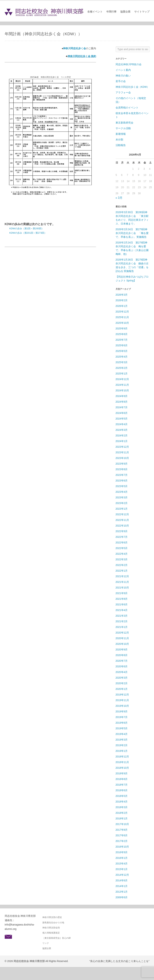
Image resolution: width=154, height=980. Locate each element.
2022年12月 (122, 514)
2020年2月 (122, 683)
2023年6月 (122, 481)
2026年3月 (122, 295)
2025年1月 (122, 374)
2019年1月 (122, 751)
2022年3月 (122, 559)
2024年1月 (122, 441)
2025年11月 (122, 317)
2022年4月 (122, 554)
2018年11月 (122, 762)
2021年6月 (122, 604)
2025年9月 (122, 328)
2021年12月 (122, 576)
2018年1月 (122, 818)
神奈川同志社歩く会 (74, 48)
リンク (46, 943)
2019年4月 (122, 734)
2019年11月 (122, 700)
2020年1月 (122, 689)
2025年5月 (122, 351)
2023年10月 (122, 458)
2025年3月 (122, 362)
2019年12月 (122, 695)
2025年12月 (122, 312)
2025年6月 (122, 345)
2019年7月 (122, 717)
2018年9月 (122, 773)
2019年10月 (122, 706)
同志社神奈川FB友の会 (129, 64)
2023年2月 (122, 503)
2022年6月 (122, 543)
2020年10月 (122, 644)
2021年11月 (122, 582)
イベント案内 (123, 70)
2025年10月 (122, 323)
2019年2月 (122, 745)
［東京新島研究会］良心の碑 (57, 938)
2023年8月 (122, 469)
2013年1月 (122, 892)
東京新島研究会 (124, 123)
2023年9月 (122, 464)
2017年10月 (122, 824)
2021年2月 (122, 621)
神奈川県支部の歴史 (52, 917)
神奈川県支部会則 (51, 928)
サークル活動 (123, 128)
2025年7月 (122, 340)
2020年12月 (122, 633)
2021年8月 (122, 599)
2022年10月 (122, 526)
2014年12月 (122, 875)
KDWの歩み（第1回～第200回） (27, 228)
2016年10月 (122, 847)
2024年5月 (122, 419)
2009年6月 (122, 897)
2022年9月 (122, 531)
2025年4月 (122, 357)
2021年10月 (122, 588)
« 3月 (119, 198)
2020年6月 (122, 666)
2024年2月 (122, 435)
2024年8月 (122, 402)
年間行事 (111, 12)
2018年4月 (122, 802)
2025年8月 (122, 334)
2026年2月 (122, 300)
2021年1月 (122, 627)
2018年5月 (122, 796)
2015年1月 (122, 869)
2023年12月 (122, 447)
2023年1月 (122, 509)
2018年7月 (122, 785)
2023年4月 (122, 492)
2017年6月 (122, 835)
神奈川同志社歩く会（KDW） (133, 87)
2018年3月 (122, 807)
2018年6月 (122, 790)
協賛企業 (125, 12)
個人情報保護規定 (51, 933)
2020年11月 (122, 638)
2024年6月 (122, 413)
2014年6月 (122, 880)
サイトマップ (142, 12)
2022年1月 (122, 571)
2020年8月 (122, 655)
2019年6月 (122, 723)
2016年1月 (122, 858)
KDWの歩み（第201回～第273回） (28, 233)
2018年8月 (122, 779)
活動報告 (121, 145)
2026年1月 (122, 306)
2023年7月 (122, 475)
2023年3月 (122, 497)
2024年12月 (122, 379)
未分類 (119, 140)
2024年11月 (122, 385)
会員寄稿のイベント (127, 108)
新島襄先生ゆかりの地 (53, 923)
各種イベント (95, 12)
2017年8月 (122, 830)
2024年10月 (122, 390)
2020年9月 (122, 650)
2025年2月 (122, 368)
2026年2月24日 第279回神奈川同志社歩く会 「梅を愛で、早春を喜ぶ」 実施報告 (132, 233)
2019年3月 (122, 740)
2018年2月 (122, 813)
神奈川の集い (123, 76)
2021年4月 (122, 610)
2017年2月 (122, 841)
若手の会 (121, 81)
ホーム (80, 12)
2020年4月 (122, 672)
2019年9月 (122, 711)
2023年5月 (122, 486)
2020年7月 (122, 661)
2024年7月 (122, 407)
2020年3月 (122, 678)
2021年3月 (122, 616)
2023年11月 (122, 452)
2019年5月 (122, 728)
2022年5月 (122, 548)
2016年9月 (122, 852)
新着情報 (121, 134)
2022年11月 (122, 520)
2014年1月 (122, 886)
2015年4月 (122, 864)
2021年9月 (122, 593)
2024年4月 (122, 424)
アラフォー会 (123, 92)
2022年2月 (122, 565)
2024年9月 (122, 396)
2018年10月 (122, 768)
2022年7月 (122, 537)
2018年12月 (122, 757)
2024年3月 (122, 430)
